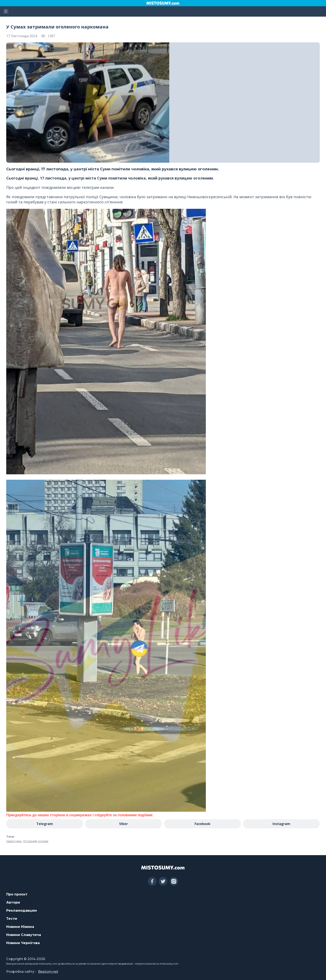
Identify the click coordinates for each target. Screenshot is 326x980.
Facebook (203, 824)
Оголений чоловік (36, 841)
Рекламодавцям (22, 911)
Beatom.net (48, 972)
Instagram (281, 824)
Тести (12, 919)
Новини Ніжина (20, 927)
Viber (123, 824)
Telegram (45, 824)
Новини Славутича (24, 935)
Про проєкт (17, 894)
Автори (13, 902)
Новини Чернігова (23, 943)
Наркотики (14, 841)
